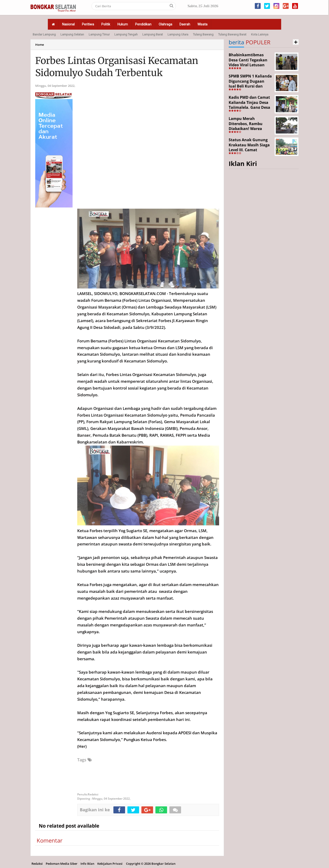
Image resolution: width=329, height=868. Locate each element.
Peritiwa (88, 24)
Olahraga (165, 24)
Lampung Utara (178, 34)
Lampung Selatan (72, 34)
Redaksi (37, 864)
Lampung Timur (99, 34)
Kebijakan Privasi (110, 864)
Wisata (202, 24)
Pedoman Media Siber (62, 864)
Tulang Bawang (203, 34)
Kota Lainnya (260, 34)
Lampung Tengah (126, 34)
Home (40, 45)
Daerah (185, 24)
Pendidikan (143, 24)
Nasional (68, 24)
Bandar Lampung (44, 34)
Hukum (123, 24)
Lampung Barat (153, 34)
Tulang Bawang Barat (232, 34)
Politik (106, 24)
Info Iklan (87, 864)
